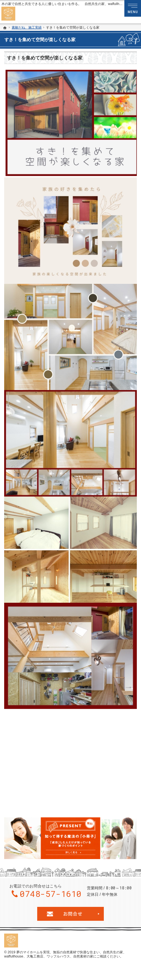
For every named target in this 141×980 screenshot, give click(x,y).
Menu (133, 8)
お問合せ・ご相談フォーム (70, 914)
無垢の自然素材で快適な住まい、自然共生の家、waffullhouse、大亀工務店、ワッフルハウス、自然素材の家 (65, 954)
